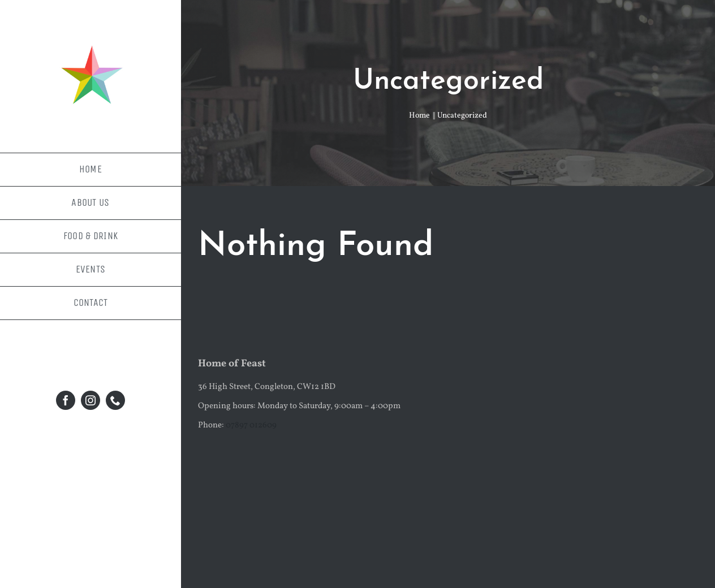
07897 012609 (251, 425)
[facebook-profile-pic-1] (91, 38)
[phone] (115, 400)
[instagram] (91, 400)
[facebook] (66, 400)
